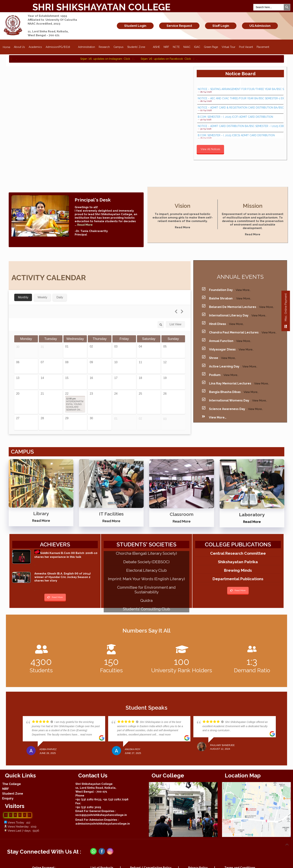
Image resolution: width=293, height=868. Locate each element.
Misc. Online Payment (286, 312)
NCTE (176, 47)
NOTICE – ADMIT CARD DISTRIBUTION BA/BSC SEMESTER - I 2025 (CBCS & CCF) (240, 126)
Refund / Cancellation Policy (151, 862)
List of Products (102, 862)
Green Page (211, 47)
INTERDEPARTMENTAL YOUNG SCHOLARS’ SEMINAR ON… (75, 398)
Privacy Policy (198, 862)
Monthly (23, 291)
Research (104, 47)
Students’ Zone (138, 46)
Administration (87, 47)
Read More (183, 227)
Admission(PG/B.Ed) (60, 46)
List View (175, 318)
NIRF (166, 47)
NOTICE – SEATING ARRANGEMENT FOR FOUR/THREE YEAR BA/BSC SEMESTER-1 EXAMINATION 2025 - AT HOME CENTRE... (240, 89)
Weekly (42, 291)
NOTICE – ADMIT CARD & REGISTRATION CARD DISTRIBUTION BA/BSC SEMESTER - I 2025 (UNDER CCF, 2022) (240, 108)
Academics (35, 47)
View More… (243, 284)
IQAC (197, 47)
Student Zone (13, 788)
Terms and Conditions (240, 862)
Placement (263, 47)
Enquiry (8, 793)
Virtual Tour (228, 47)
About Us (19, 47)
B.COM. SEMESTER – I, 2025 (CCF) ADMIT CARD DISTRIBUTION (235, 117)
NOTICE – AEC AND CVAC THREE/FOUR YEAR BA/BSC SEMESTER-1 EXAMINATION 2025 (240, 98)
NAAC (187, 47)
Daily (60, 291)
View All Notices (210, 149)
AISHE (156, 47)
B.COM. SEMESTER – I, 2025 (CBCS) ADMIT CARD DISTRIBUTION (236, 135)
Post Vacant (246, 47)
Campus (118, 47)
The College (12, 778)
